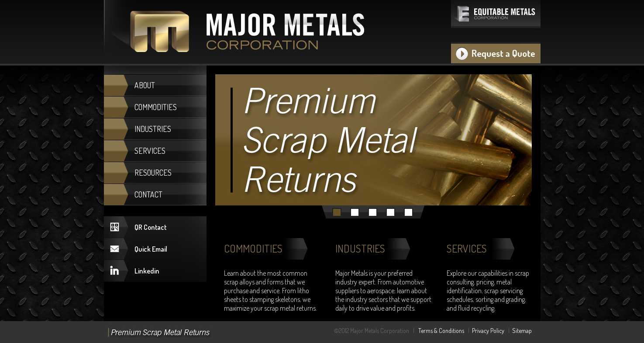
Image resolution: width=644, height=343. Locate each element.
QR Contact (150, 227)
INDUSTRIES (153, 129)
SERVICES (150, 151)
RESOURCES (153, 173)
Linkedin (147, 271)
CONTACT (148, 194)
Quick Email (151, 249)
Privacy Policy (488, 331)
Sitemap (522, 331)
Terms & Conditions (441, 331)
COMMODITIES (156, 107)
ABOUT (145, 85)
